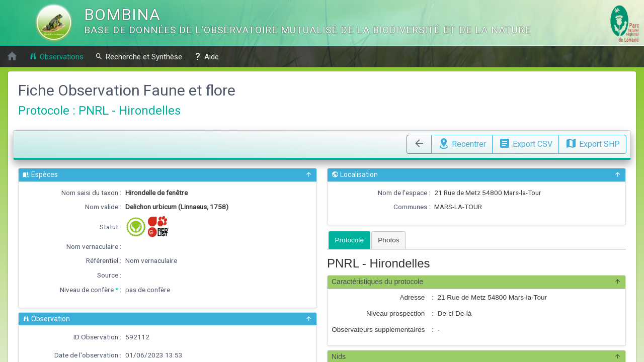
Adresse (412, 297)
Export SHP (592, 143)
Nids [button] (476, 357)
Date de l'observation (86, 355)
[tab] (349, 240)
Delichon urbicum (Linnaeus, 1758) (177, 207)
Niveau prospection (395, 313)
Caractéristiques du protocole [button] (476, 282)
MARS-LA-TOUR (458, 207)
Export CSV (526, 143)
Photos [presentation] (388, 240)
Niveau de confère (87, 290)
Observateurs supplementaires (378, 330)
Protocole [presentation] (349, 240)
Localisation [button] (476, 175)
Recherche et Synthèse (139, 57)
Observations (56, 57)
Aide (206, 57)
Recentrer (462, 143)
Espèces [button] (168, 175)
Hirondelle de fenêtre (156, 193)
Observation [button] (168, 319)
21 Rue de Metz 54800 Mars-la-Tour (488, 193)
